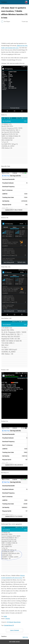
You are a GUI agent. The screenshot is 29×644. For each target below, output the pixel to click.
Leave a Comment (14, 630)
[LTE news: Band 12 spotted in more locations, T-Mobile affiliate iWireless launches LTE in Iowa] (14, 33)
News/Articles (17, 622)
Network (11, 622)
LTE (8, 622)
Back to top (25, 637)
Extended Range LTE (9, 625)
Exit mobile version (14, 642)
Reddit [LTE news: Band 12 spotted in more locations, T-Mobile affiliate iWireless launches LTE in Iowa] (5, 616)
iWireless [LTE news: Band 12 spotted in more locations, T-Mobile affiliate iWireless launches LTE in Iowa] (8, 619)
